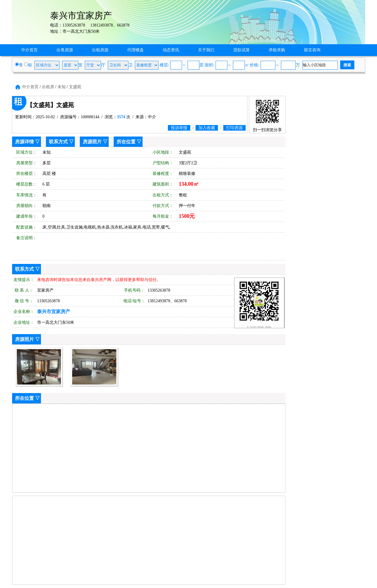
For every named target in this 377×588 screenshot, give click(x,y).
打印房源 (234, 128)
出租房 (48, 87)
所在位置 (126, 142)
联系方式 (58, 142)
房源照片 (92, 142)
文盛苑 (75, 87)
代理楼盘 (135, 50)
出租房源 (100, 50)
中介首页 (29, 50)
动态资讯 (171, 50)
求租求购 (277, 50)
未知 (62, 87)
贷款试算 (242, 50)
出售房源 (65, 50)
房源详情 (24, 142)
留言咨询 (312, 50)
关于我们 (206, 50)
